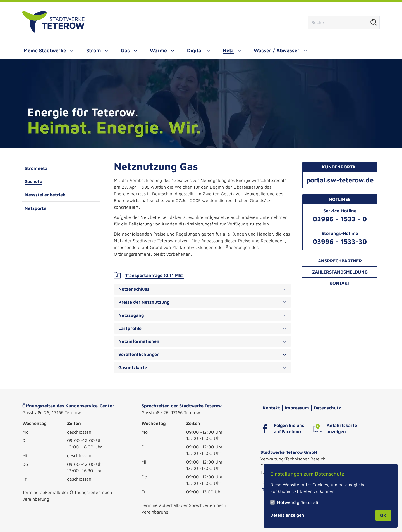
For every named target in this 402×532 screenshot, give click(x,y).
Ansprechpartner (340, 261)
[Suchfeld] (338, 22)
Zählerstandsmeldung (340, 272)
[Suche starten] (374, 22)
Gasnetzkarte (203, 367)
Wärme (158, 50)
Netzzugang (203, 315)
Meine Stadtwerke (45, 50)
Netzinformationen (203, 341)
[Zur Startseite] (53, 22)
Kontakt (340, 283)
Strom (94, 50)
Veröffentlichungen (203, 354)
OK (383, 515)
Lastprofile (203, 328)
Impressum (297, 408)
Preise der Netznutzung (203, 302)
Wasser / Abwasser (277, 50)
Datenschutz (327, 408)
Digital (195, 50)
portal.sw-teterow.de (340, 180)
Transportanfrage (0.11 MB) (149, 275)
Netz (228, 50)
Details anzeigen (287, 515)
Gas (125, 50)
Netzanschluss (203, 289)
